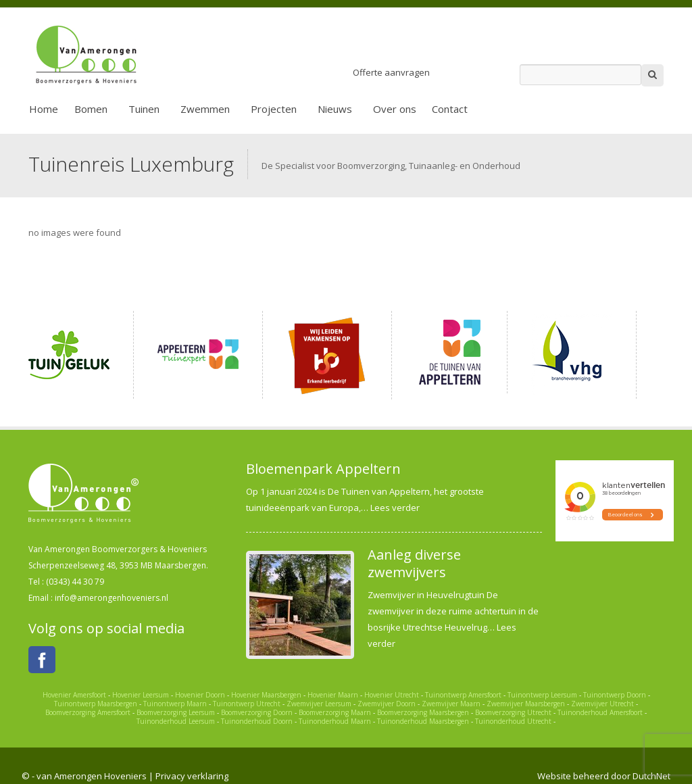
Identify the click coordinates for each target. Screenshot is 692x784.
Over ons (395, 109)
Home (44, 109)
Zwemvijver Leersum (319, 704)
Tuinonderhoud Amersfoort (600, 712)
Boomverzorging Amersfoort (88, 712)
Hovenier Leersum (141, 695)
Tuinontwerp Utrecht (247, 704)
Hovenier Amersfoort (74, 695)
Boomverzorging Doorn (257, 712)
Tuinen (144, 109)
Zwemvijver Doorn (387, 704)
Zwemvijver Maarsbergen (526, 704)
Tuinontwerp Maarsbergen (96, 704)
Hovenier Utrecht (392, 695)
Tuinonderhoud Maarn (335, 721)
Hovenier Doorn (200, 695)
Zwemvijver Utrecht (602, 704)
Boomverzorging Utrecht (513, 712)
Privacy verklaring (192, 776)
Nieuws (335, 109)
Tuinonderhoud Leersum (176, 721)
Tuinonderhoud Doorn (257, 721)
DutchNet (651, 776)
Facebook (42, 660)
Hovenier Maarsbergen (266, 695)
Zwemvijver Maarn (451, 704)
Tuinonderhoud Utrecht (513, 721)
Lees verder (395, 508)
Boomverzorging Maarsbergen (423, 712)
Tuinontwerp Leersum (542, 695)
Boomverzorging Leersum (176, 712)
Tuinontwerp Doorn (615, 695)
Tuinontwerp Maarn (175, 704)
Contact (450, 109)
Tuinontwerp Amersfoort (463, 695)
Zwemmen (205, 109)
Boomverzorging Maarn (335, 712)
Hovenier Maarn (333, 695)
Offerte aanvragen (391, 72)
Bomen (91, 109)
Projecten (274, 109)
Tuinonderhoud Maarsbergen (423, 721)
